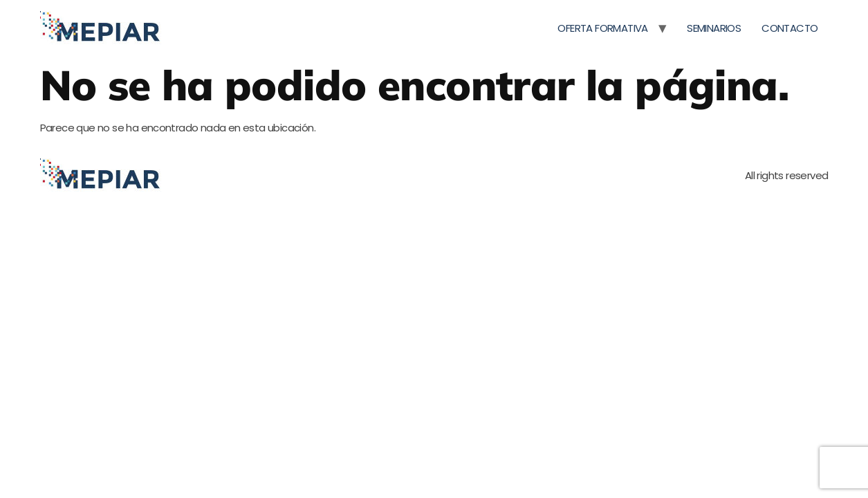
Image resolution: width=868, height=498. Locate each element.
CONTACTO (789, 28)
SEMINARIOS (714, 28)
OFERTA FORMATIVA (602, 28)
